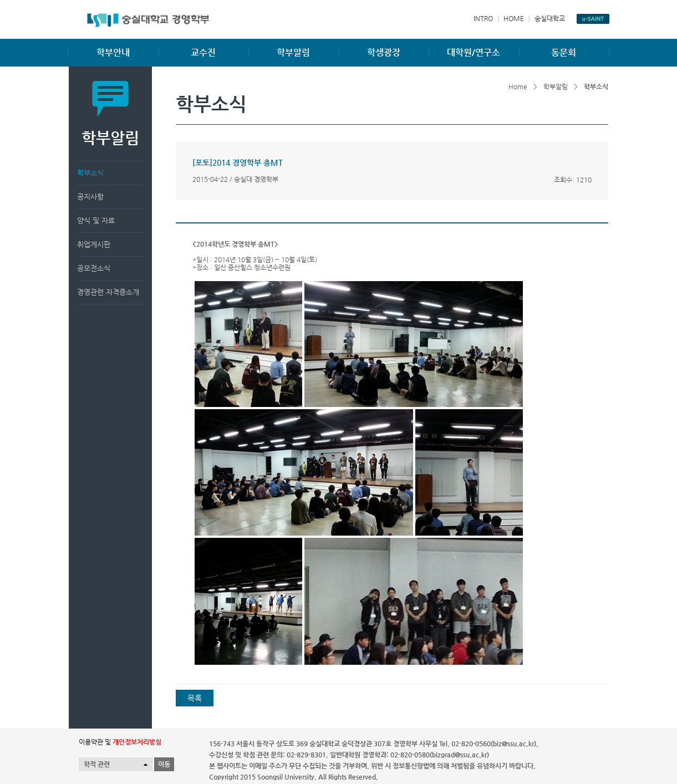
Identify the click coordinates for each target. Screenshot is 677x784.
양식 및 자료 (96, 220)
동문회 (564, 52)
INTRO (483, 18)
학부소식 (90, 173)
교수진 (203, 52)
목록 (195, 698)
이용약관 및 (120, 742)
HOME (514, 18)
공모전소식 (94, 268)
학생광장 (384, 52)
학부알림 (293, 52)
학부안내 (113, 52)
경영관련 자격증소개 (108, 292)
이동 (164, 764)
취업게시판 (94, 244)
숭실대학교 (550, 18)
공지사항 (90, 197)
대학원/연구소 (474, 52)
